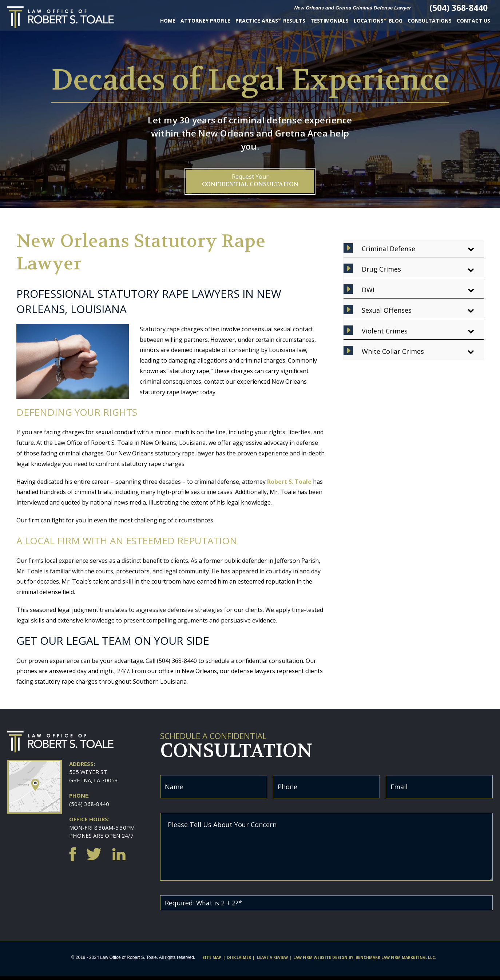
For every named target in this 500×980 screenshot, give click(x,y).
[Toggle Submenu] (471, 249)
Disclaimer (239, 961)
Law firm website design (320, 961)
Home (168, 21)
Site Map (212, 961)
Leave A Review (272, 961)
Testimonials (330, 21)
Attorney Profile (205, 21)
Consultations (430, 21)
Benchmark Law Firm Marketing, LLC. (396, 961)
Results (294, 21)
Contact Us (473, 21)
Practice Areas (257, 21)
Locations (369, 21)
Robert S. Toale (289, 482)
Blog (396, 21)
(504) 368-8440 (89, 804)
